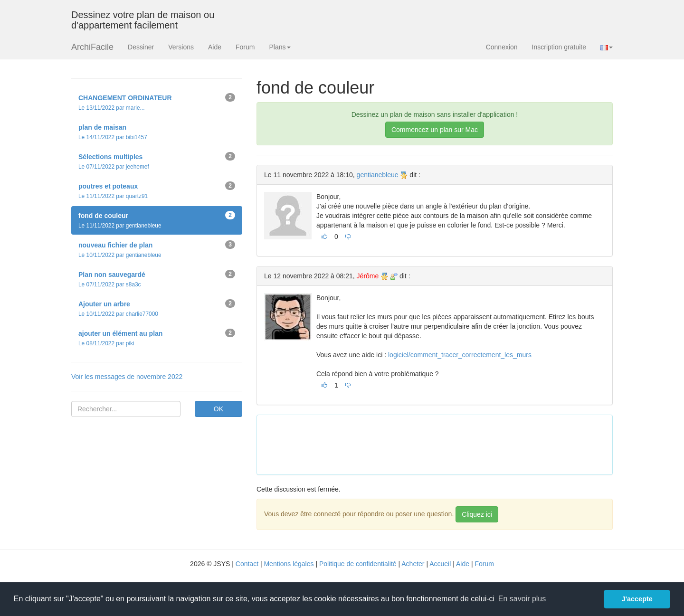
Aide (215, 47)
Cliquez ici (477, 514)
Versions (181, 47)
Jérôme (368, 276)
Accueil (440, 564)
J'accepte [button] (637, 599)
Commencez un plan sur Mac (435, 130)
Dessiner (141, 47)
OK (218, 409)
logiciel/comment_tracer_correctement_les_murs (460, 355)
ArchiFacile (92, 47)
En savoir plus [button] (522, 599)
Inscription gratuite (559, 47)
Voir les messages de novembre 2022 (127, 377)
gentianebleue (378, 175)
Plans (280, 47)
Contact (247, 564)
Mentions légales (289, 564)
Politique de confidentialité (358, 564)
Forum (245, 47)
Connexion (502, 47)
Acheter (413, 564)
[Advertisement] (437, 444)
